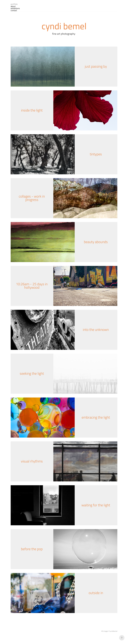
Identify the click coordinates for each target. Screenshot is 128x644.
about (13, 6)
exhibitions (15, 8)
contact (14, 10)
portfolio (14, 4)
